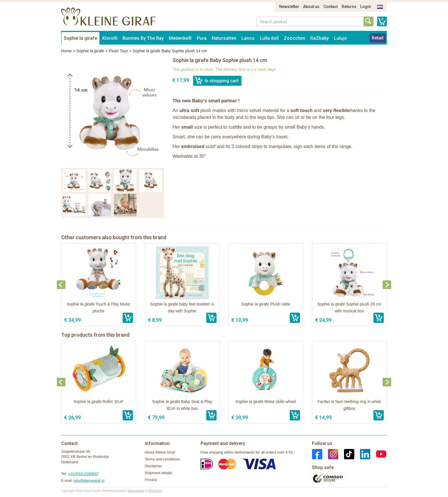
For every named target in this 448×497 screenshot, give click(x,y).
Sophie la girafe (80, 38)
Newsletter (289, 7)
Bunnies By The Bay (143, 38)
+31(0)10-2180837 (83, 474)
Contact (331, 7)
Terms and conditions (162, 459)
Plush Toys (118, 51)
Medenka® (180, 38)
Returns (349, 7)
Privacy (151, 480)
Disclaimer (154, 466)
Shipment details (159, 473)
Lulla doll (269, 38)
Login (366, 7)
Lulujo (340, 38)
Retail (378, 38)
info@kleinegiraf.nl (89, 481)
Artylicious (155, 491)
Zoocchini (294, 38)
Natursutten (224, 38)
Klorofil (110, 38)
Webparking (136, 491)
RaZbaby (320, 38)
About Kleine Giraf (160, 452)
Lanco (248, 38)
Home (66, 51)
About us (311, 7)
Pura (202, 38)
